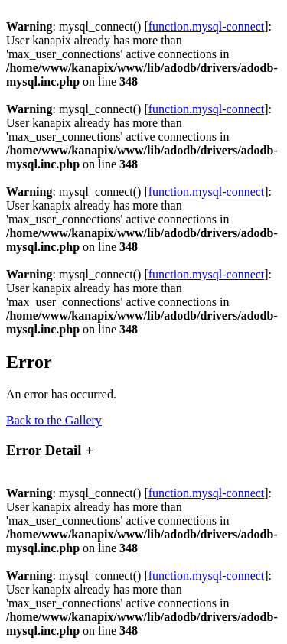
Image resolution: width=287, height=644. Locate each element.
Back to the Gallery (54, 420)
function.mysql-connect (207, 26)
